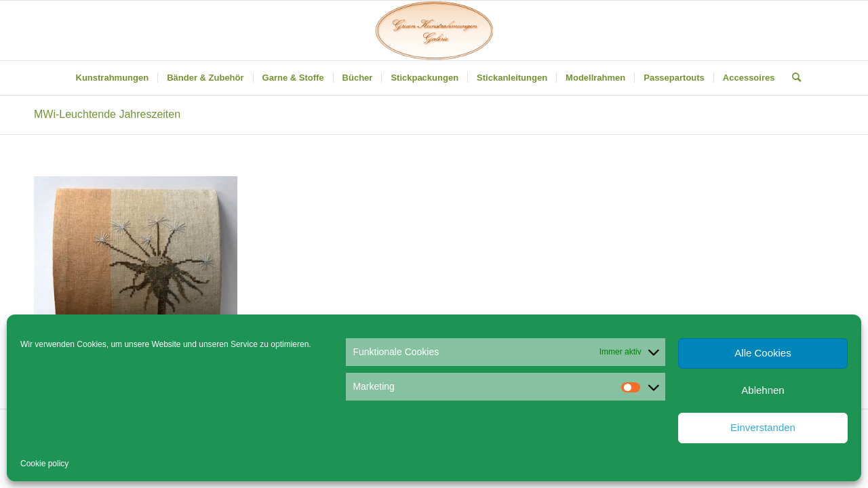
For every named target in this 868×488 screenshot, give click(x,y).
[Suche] (792, 78)
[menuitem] (113, 78)
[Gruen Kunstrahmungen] (434, 30)
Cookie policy (44, 464)
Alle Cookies (763, 353)
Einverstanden (763, 427)
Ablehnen (763, 390)
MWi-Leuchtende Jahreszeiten (107, 114)
